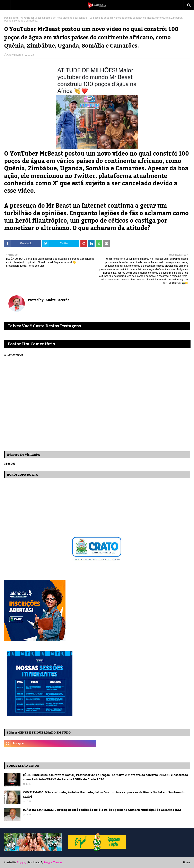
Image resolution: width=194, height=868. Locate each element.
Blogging (21, 862)
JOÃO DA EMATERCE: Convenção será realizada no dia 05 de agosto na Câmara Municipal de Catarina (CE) (102, 810)
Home (187, 862)
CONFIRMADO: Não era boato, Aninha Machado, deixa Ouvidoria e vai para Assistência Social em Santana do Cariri (104, 795)
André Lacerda (15, 55)
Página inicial (12, 18)
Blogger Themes (53, 862)
